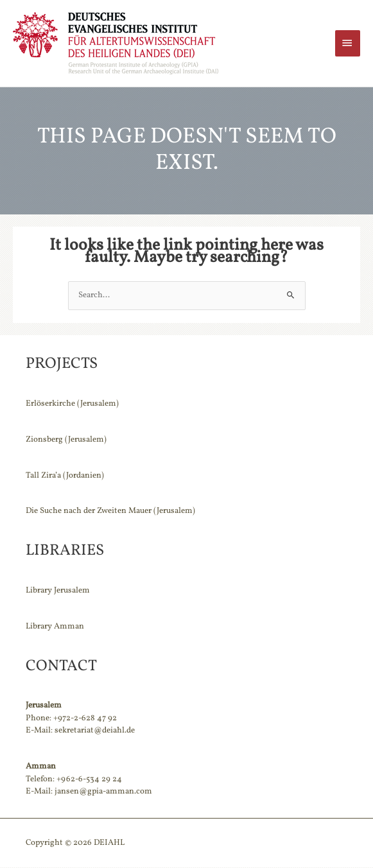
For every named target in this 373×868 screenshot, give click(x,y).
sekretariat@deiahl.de (95, 731)
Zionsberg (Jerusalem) (66, 440)
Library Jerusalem (58, 591)
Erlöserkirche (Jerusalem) (72, 404)
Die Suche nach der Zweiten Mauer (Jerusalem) (110, 512)
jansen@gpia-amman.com (103, 792)
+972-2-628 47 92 (85, 719)
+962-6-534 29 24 (89, 780)
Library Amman (55, 627)
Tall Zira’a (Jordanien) (65, 476)
